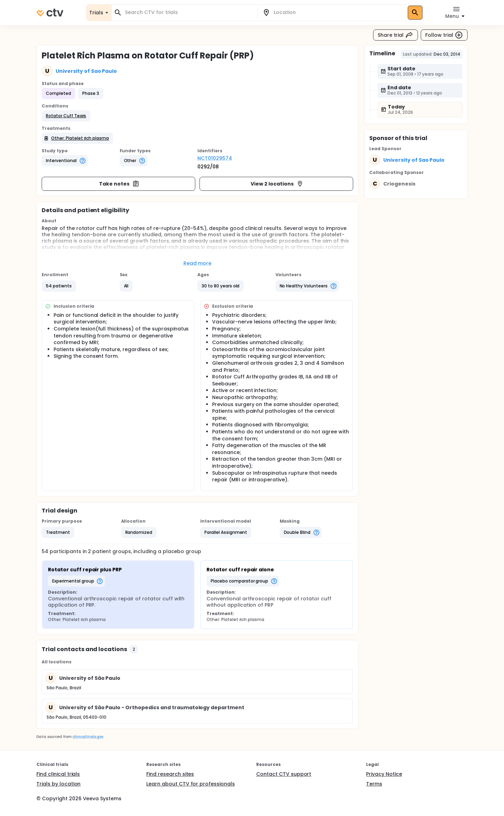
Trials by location (58, 784)
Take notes (119, 184)
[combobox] (189, 12)
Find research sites (170, 774)
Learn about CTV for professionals (191, 784)
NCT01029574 (215, 158)
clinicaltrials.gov (88, 737)
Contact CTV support (284, 774)
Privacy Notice (384, 774)
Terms (374, 784)
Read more (198, 263)
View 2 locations (277, 184)
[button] (66, 116)
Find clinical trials (58, 774)
